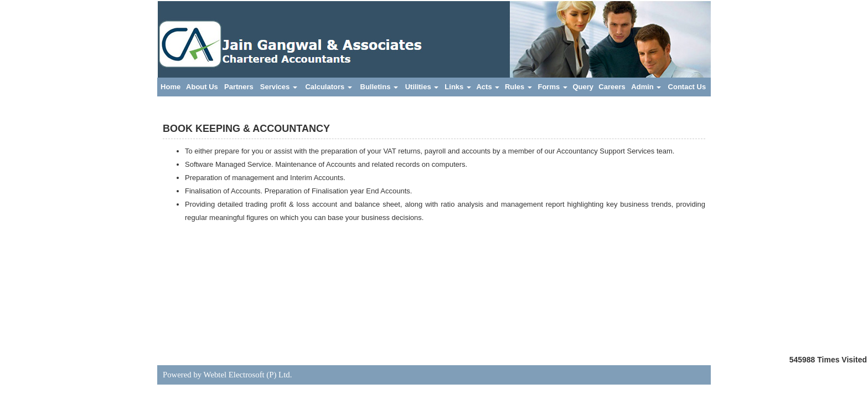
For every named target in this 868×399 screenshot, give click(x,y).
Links (458, 87)
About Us (202, 87)
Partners (239, 87)
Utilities (422, 87)
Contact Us (687, 87)
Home (170, 87)
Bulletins (379, 87)
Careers (612, 87)
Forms (552, 87)
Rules (518, 87)
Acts (488, 87)
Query (583, 87)
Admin (646, 87)
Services (279, 87)
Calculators (328, 87)
